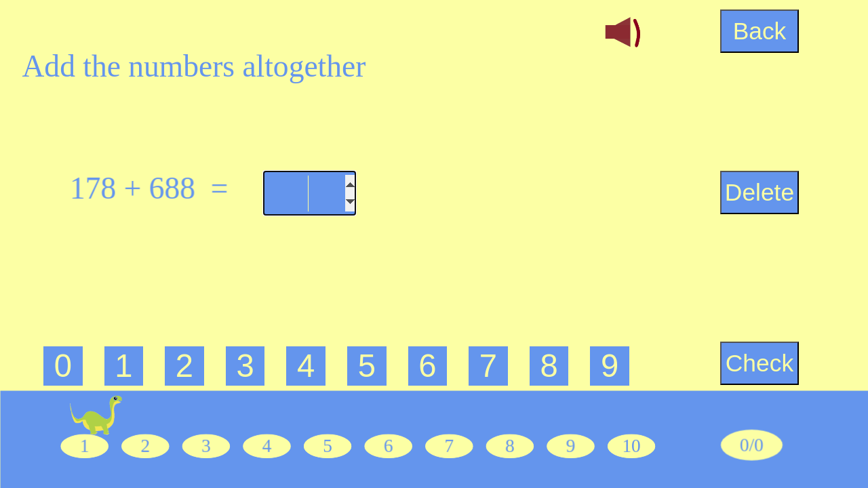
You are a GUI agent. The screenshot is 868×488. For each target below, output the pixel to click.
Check (759, 363)
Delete (759, 192)
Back (760, 31)
